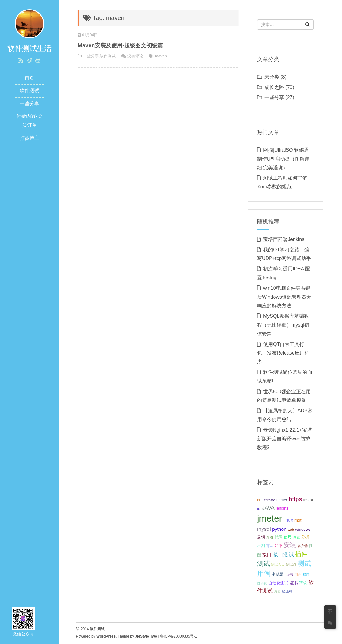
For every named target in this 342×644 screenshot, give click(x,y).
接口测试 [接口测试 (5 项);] (283, 554)
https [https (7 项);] (295, 499)
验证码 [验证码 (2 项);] (287, 591)
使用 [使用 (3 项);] (288, 537)
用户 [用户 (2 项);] (298, 575)
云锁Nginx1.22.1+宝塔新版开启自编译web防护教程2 (284, 439)
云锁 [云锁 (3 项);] (261, 537)
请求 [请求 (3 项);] (303, 583)
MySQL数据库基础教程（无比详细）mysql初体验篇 (283, 325)
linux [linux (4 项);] (288, 520)
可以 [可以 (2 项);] (270, 546)
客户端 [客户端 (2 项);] (303, 546)
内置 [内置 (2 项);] (297, 537)
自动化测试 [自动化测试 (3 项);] (278, 583)
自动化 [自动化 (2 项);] (262, 583)
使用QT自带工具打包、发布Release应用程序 (283, 353)
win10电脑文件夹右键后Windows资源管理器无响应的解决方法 (284, 297)
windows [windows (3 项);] (303, 529)
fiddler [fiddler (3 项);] (282, 500)
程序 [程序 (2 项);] (306, 575)
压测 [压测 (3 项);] (261, 546)
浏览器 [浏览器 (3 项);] (278, 574)
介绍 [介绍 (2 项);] (270, 537)
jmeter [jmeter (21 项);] (269, 518)
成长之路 (274, 87)
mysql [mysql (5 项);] (264, 529)
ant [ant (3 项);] (260, 500)
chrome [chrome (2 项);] (270, 500)
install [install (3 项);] (309, 500)
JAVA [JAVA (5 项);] (268, 508)
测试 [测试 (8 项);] (263, 563)
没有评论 (135, 56)
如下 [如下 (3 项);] (279, 546)
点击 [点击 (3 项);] (289, 574)
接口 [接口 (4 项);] (267, 555)
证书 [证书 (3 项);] (294, 583)
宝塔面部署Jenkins (284, 239)
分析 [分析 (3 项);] (305, 537)
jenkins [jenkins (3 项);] (282, 508)
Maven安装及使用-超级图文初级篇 (120, 45)
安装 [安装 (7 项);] (290, 545)
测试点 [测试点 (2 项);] (291, 564)
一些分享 (29, 104)
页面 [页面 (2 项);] (277, 591)
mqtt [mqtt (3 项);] (298, 520)
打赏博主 (29, 138)
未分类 (272, 77)
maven (161, 56)
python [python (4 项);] (279, 529)
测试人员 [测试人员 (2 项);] (278, 564)
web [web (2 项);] (291, 530)
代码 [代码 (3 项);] (279, 537)
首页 (29, 78)
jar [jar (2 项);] (259, 508)
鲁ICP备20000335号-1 (179, 636)
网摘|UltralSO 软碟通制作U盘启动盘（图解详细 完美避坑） (283, 159)
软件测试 (29, 91)
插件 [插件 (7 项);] (301, 554)
